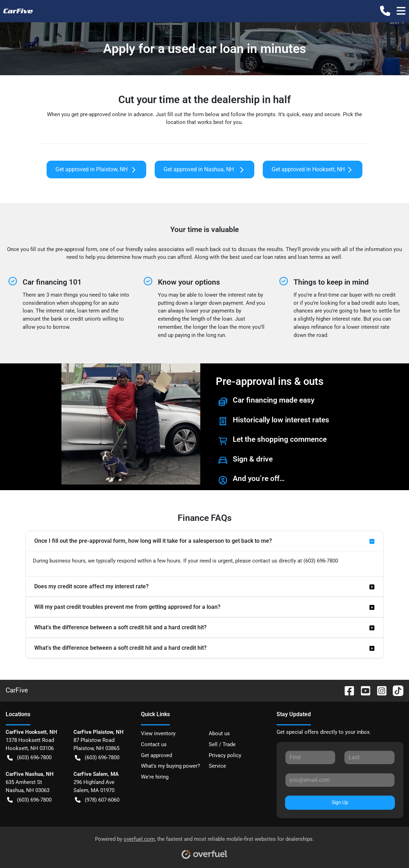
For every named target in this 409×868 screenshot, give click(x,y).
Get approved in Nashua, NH (204, 170)
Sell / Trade (222, 744)
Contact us (154, 744)
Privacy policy (225, 755)
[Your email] (340, 780)
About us (219, 733)
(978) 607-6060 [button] (97, 800)
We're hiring (155, 777)
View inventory (158, 733)
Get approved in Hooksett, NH (313, 170)
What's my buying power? (170, 766)
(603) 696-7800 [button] (29, 758)
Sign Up (340, 802)
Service (217, 766)
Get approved (156, 755)
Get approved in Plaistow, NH (96, 170)
